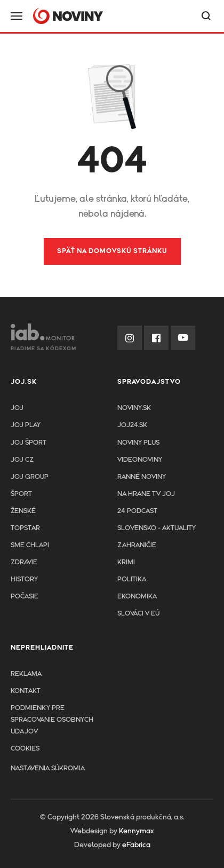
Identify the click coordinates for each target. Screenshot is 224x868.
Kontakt (26, 691)
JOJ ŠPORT (29, 443)
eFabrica (136, 845)
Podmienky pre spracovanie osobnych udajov (52, 720)
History (24, 579)
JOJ (17, 408)
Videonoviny (140, 460)
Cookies (25, 749)
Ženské (23, 511)
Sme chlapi (30, 545)
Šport (21, 494)
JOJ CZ (22, 460)
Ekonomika (137, 597)
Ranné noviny (142, 477)
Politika (132, 579)
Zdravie (24, 562)
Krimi (126, 562)
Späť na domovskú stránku (112, 251)
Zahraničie (137, 545)
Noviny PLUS (138, 443)
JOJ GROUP (30, 477)
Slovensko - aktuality (157, 528)
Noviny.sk (134, 408)
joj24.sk (132, 425)
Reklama (26, 674)
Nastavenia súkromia (48, 768)
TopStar (25, 528)
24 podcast (137, 511)
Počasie (25, 597)
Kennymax (136, 831)
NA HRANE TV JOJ (146, 494)
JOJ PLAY (26, 425)
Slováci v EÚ (138, 614)
